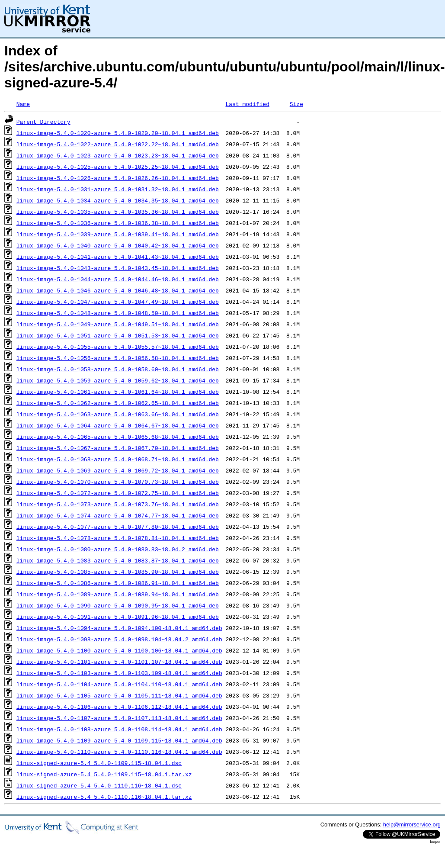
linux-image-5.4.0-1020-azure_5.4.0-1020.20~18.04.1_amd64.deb (118, 133)
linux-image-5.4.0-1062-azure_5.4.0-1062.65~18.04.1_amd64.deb (118, 403)
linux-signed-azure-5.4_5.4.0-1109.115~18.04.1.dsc (99, 763)
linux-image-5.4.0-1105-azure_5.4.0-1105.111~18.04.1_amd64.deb (119, 695)
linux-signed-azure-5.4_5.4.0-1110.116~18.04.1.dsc (99, 785)
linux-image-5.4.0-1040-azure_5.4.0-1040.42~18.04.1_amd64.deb (118, 245)
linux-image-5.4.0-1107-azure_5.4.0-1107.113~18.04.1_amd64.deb (119, 718)
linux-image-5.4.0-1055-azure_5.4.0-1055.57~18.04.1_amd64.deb (118, 347)
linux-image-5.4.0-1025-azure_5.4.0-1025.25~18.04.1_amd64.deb (118, 167)
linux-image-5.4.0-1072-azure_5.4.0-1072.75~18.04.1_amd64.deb (118, 493)
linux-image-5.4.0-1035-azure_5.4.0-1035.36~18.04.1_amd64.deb (118, 212)
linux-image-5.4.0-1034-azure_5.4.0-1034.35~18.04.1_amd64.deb (118, 200)
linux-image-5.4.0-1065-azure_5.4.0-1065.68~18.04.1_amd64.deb (118, 437)
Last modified (247, 104)
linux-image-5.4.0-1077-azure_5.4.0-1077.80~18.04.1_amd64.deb (118, 527)
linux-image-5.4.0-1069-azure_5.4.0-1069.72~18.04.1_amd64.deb (118, 470)
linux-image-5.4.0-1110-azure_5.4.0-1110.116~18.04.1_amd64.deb (119, 752)
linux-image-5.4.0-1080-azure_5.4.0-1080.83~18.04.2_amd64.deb (118, 549)
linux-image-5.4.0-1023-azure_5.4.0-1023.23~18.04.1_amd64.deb (118, 155)
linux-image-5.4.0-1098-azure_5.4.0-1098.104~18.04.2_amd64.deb (119, 639)
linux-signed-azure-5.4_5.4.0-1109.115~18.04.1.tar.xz (104, 774)
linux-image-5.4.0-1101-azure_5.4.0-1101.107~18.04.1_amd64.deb (119, 662)
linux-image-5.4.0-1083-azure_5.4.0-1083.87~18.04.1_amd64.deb (118, 560)
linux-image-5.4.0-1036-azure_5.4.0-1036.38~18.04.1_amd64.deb (118, 223)
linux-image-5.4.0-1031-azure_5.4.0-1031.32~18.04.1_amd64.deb (118, 189)
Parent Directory (43, 122)
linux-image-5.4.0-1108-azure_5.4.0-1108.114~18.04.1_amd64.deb (119, 729)
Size (296, 104)
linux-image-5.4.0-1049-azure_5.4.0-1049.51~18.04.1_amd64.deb (118, 324)
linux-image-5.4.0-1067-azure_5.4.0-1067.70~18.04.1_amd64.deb (118, 448)
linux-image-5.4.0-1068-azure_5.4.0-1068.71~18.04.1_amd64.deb (118, 459)
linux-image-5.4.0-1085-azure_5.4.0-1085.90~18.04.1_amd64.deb (118, 572)
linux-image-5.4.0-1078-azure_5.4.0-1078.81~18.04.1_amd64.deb (118, 538)
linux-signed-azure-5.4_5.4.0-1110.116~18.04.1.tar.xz (104, 797)
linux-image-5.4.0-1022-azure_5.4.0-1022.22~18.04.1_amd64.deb (118, 144)
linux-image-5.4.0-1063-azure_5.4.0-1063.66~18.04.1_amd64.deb (118, 414)
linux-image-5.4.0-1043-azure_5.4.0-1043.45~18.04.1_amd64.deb (118, 268)
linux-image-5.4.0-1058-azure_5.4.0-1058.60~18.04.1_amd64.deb (118, 369)
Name (23, 104)
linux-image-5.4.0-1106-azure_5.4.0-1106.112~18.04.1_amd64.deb (119, 707)
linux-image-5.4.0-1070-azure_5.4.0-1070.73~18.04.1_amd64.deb (118, 482)
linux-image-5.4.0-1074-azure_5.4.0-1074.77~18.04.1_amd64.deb (118, 515)
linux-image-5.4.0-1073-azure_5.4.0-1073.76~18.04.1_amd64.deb (118, 504)
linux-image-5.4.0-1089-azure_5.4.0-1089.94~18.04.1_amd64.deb (118, 594)
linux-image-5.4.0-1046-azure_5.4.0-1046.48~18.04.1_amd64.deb (118, 290)
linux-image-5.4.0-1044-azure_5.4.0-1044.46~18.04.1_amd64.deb (118, 279)
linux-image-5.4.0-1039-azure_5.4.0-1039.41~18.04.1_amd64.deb (118, 234)
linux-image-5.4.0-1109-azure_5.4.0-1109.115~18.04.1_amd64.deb (119, 740)
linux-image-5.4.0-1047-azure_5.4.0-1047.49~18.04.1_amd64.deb (118, 302)
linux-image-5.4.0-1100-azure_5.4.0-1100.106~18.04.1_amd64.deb (119, 650)
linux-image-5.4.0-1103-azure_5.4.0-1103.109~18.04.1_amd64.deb (119, 673)
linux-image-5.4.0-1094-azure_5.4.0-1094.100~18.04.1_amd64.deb (119, 628)
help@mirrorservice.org (412, 825)
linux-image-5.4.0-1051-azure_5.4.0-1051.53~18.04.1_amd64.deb (118, 335)
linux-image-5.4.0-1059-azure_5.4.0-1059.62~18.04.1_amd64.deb (118, 380)
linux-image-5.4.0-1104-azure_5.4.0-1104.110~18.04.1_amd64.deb (119, 684)
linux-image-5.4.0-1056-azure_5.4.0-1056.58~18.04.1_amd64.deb (118, 358)
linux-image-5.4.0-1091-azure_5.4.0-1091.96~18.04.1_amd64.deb (118, 617)
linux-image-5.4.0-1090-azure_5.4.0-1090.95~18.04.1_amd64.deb (118, 605)
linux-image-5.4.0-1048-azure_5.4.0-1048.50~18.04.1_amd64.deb (118, 313)
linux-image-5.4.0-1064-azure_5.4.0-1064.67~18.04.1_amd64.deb (118, 425)
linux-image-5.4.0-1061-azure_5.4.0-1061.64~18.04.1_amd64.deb (118, 392)
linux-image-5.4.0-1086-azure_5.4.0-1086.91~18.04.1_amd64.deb (118, 583)
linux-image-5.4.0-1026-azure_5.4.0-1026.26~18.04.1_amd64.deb (118, 178)
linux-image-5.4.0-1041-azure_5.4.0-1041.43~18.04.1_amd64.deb (118, 257)
